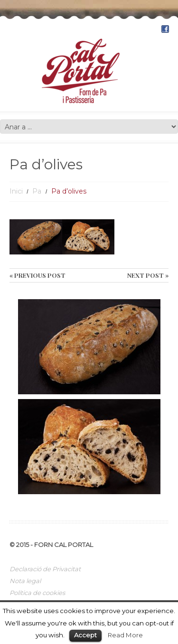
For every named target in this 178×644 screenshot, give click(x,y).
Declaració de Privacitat (45, 569)
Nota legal (25, 581)
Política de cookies (37, 593)
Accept (85, 635)
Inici (16, 191)
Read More (125, 635)
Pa (37, 191)
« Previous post (37, 275)
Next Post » (148, 275)
